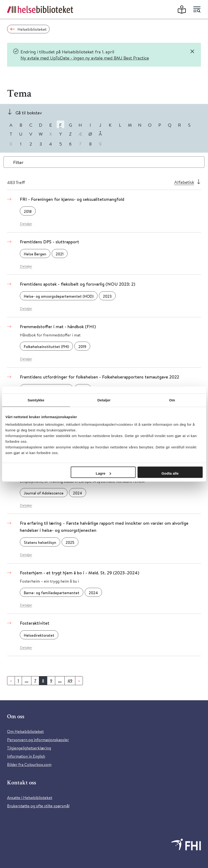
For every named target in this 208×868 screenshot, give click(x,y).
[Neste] (79, 681)
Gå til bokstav (29, 113)
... (27, 681)
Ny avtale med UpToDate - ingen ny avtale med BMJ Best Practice (85, 58)
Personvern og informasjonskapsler (38, 740)
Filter (18, 162)
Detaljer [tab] (104, 400)
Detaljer (26, 224)
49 (70, 681)
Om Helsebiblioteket (25, 731)
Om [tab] (172, 400)
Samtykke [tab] (36, 400)
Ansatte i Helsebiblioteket (30, 797)
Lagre (104, 473)
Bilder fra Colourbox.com (29, 764)
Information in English (26, 756)
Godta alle (170, 473)
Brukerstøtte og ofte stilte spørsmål (38, 806)
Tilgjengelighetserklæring (29, 748)
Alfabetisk (184, 182)
